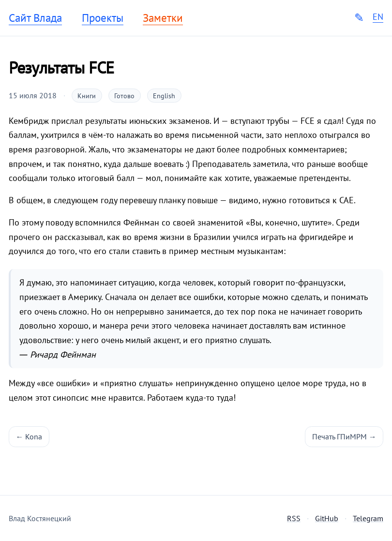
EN (378, 17)
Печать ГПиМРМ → (344, 436)
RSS (294, 518)
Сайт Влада (35, 18)
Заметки (163, 18)
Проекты (103, 18)
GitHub (327, 518)
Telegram (368, 518)
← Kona (29, 436)
